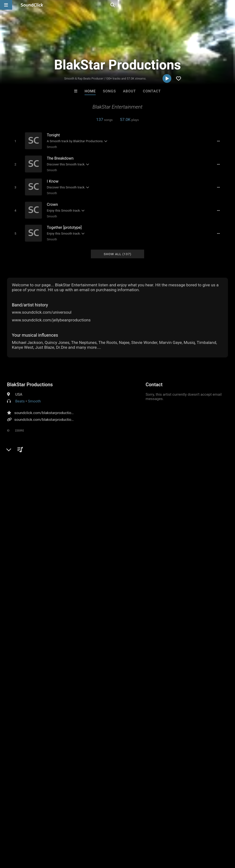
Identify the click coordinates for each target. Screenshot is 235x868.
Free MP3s (72, 760)
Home (90, 91)
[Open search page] (230, 5)
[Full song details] (221, 141)
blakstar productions (210, 455)
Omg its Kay (137, 733)
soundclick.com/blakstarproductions (45, 407)
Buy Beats (102, 760)
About (129, 91)
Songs (110, 91)
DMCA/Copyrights (90, 839)
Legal (131, 839)
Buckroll (98, 733)
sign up (26, 573)
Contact (152, 91)
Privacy (116, 839)
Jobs (66, 839)
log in (44, 573)
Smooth (50, 147)
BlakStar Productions (30, 379)
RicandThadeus (177, 733)
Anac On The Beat (58, 733)
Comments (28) (24, 446)
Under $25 (163, 760)
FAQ (20, 839)
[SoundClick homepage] (32, 5)
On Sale (133, 760)
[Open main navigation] (6, 5)
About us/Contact (43, 839)
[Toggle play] (13, 141)
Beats (20, 396)
